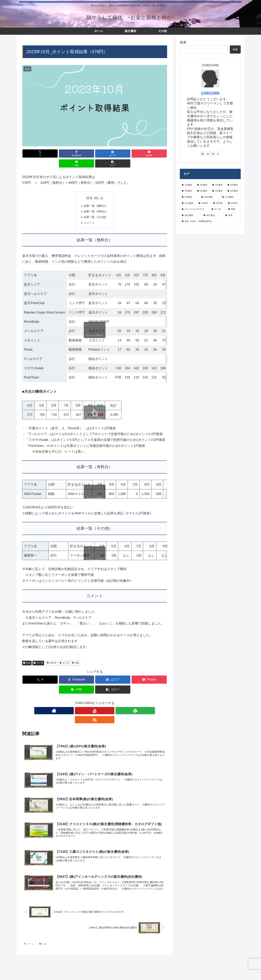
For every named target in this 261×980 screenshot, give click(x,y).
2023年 (52, 654)
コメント (89, 214)
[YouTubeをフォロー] (90, 692)
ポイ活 (38, 654)
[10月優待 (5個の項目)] (210, 197)
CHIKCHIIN (210, 93)
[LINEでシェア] (131, 154)
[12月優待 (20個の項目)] (188, 203)
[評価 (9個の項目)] (232, 215)
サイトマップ (39, 974)
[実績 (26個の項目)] (233, 209)
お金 (27, 654)
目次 (89, 188)
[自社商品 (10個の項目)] (212, 215)
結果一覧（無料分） (96, 196)
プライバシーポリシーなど (66, 974)
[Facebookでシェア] (58, 154)
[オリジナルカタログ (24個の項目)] (195, 209)
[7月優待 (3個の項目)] (218, 191)
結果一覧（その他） (96, 208)
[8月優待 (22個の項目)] (233, 191)
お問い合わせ (92, 974)
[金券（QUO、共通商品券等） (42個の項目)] (210, 221)
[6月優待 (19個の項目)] (203, 191)
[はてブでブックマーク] (82, 154)
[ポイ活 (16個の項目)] (218, 209)
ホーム (24, 974)
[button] (156, 154)
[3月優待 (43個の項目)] (218, 185)
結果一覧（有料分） (96, 202)
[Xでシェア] (34, 154)
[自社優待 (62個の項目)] (191, 215)
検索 (183, 42)
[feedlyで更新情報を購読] (99, 692)
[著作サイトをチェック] (82, 692)
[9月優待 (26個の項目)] (190, 197)
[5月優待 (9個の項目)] (187, 191)
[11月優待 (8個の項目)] (230, 197)
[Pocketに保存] (107, 154)
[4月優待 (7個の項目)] (233, 185)
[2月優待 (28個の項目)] (203, 185)
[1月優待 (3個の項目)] (187, 185)
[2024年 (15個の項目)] (218, 203)
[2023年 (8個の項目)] (204, 203)
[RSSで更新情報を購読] (107, 692)
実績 (75, 654)
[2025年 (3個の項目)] (233, 203)
